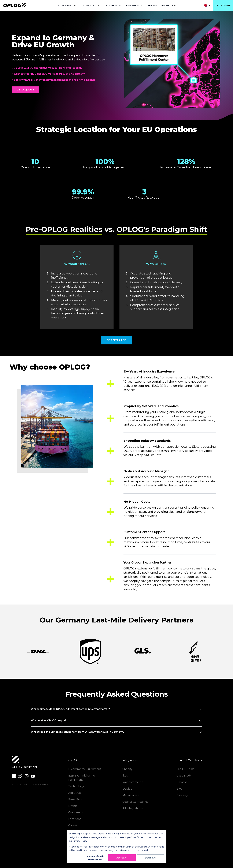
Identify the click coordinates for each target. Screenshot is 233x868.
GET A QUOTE (223, 5)
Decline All (150, 858)
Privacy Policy (80, 841)
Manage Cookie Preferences (95, 858)
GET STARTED (116, 340)
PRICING (152, 5)
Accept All (122, 858)
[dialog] (116, 847)
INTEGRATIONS (113, 5)
